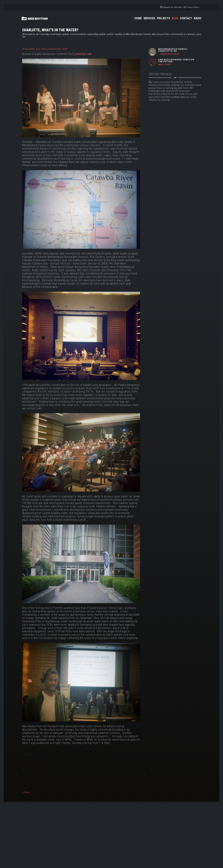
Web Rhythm (35, 18)
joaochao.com (83, 54)
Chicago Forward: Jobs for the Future (176, 61)
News (26, 792)
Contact (186, 18)
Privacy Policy (193, 7)
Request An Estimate (172, 7)
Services (149, 18)
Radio (198, 18)
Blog (175, 18)
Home (138, 18)
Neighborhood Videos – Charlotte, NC (173, 50)
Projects (163, 18)
